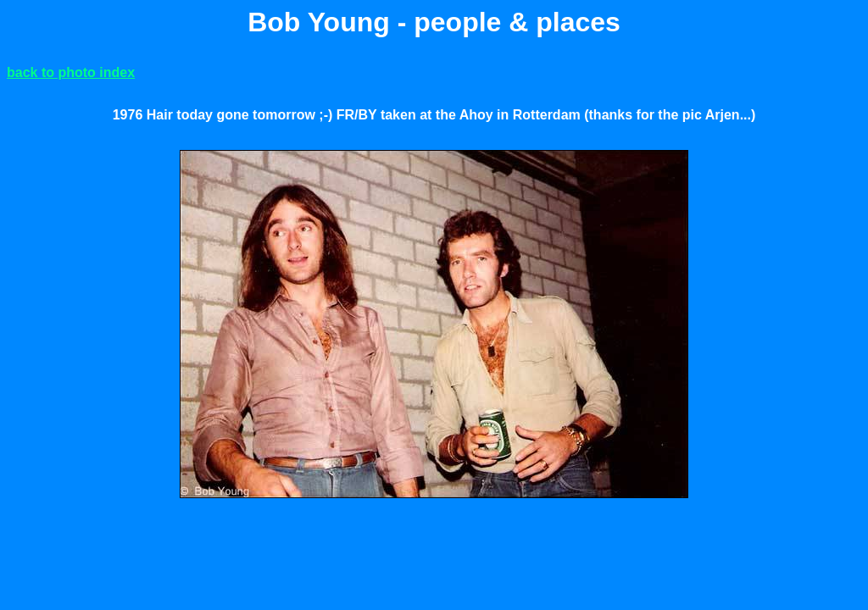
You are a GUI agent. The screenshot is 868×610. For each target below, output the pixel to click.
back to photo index (71, 72)
